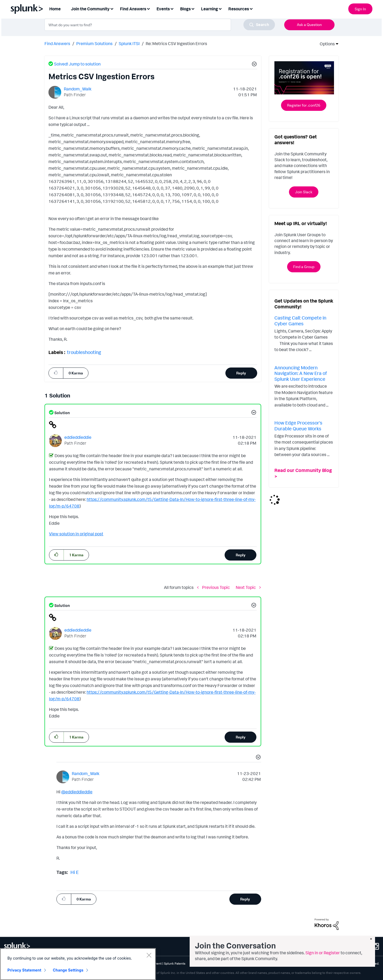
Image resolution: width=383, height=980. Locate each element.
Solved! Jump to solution (77, 64)
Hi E (75, 872)
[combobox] (160, 25)
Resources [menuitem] (239, 9)
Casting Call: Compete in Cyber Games (300, 321)
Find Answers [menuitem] (133, 9)
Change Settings (68, 970)
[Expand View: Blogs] (193, 8)
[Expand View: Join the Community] (112, 8)
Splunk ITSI (129, 43)
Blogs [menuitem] (185, 9)
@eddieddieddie (77, 792)
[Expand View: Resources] (251, 8)
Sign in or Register (323, 953)
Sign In (360, 9)
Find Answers (57, 43)
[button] (253, 65)
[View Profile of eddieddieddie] (78, 437)
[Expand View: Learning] (220, 8)
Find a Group (304, 267)
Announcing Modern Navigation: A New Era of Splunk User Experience (301, 373)
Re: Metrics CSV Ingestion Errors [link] (176, 43)
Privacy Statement (24, 970)
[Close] (149, 955)
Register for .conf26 (304, 105)
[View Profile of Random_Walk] (78, 89)
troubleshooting (84, 352)
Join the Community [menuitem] (90, 9)
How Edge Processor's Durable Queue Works (298, 426)
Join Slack (304, 192)
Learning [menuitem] (210, 9)
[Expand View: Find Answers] (148, 8)
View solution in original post (76, 534)
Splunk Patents (175, 963)
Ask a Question (309, 25)
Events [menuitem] (163, 9)
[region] (78, 964)
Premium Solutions (94, 43)
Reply (241, 373)
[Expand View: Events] (172, 8)
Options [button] (326, 44)
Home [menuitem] (55, 9)
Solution (62, 413)
